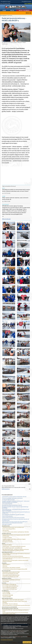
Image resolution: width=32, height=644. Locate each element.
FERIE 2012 (5, 566)
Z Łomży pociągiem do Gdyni (8, 500)
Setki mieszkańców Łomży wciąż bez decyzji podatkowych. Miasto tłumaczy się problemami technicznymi (15, 522)
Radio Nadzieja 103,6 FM (7, 598)
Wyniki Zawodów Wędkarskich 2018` (10, 577)
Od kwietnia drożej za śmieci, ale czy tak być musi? (13, 527)
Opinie (3, 543)
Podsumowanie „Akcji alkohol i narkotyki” (11, 568)
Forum (4, 10)
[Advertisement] (16, 124)
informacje (10, 15)
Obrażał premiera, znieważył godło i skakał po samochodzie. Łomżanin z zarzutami (15, 561)
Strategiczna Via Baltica (8, 542)
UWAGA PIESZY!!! (6, 565)
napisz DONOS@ (28, 4)
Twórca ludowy (6, 581)
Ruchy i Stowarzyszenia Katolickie (9, 607)
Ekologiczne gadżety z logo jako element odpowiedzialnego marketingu (15, 507)
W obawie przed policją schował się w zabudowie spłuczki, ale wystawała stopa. (16, 520)
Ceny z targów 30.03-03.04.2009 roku (10, 586)
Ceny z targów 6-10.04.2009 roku (9, 584)
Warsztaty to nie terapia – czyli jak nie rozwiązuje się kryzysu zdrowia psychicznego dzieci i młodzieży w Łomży (16, 550)
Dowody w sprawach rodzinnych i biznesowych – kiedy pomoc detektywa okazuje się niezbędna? (16, 502)
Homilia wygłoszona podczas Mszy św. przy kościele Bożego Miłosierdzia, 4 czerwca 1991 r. (15, 613)
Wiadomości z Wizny (7, 578)
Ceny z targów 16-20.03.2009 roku (10, 589)
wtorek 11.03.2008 (6, 594)
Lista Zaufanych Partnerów (7, 640)
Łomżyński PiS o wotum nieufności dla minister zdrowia (14, 497)
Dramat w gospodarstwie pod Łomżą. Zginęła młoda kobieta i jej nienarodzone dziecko (16, 558)
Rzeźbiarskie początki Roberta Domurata (11, 580)
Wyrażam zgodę (27, 642)
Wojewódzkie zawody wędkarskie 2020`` (11, 572)
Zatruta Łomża (6, 530)
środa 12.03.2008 (6, 592)
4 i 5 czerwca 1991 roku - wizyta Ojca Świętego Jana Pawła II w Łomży (16, 611)
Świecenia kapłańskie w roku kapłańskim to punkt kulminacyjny (16, 605)
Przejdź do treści (6, 2)
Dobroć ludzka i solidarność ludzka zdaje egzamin (13, 600)
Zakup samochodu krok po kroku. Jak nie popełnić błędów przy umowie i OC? (16, 513)
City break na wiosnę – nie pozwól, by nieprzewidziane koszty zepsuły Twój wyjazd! (16, 510)
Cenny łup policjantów (7, 504)
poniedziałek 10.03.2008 (8, 595)
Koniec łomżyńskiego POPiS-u (9, 529)
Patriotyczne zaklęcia (7, 545)
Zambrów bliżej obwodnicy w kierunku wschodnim (13, 518)
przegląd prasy (5, 591)
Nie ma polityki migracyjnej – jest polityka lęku (12, 548)
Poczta (12, 10)
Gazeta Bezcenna (6, 526)
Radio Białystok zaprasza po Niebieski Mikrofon (13, 556)
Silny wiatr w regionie (7, 524)
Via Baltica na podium (7, 538)
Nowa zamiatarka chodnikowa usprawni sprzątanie (13, 515)
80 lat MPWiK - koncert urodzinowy (10, 604)
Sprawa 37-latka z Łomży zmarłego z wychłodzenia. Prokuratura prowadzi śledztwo (16, 554)
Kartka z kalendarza (24, 10)
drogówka (4, 563)
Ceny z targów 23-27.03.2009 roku (10, 587)
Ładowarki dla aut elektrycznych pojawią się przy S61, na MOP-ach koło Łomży (16, 536)
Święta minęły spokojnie (7, 516)
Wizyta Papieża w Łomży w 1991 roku (10, 608)
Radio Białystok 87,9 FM (7, 552)
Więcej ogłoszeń (6, 219)
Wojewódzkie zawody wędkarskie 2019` (11, 575)
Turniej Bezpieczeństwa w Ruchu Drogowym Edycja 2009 (15, 569)
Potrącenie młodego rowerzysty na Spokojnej (12, 498)
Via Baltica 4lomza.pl (6, 533)
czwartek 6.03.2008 (7, 597)
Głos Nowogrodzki (6, 571)
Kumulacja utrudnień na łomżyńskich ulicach (12, 505)
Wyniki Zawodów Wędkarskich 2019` (10, 574)
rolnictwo (4, 583)
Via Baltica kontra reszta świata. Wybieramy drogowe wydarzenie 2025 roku (14, 540)
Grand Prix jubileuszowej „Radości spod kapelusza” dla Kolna (16, 532)
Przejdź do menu (26, 2)
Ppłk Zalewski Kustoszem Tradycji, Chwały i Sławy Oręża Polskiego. (15, 602)
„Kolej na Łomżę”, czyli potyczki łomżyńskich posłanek (14, 546)
